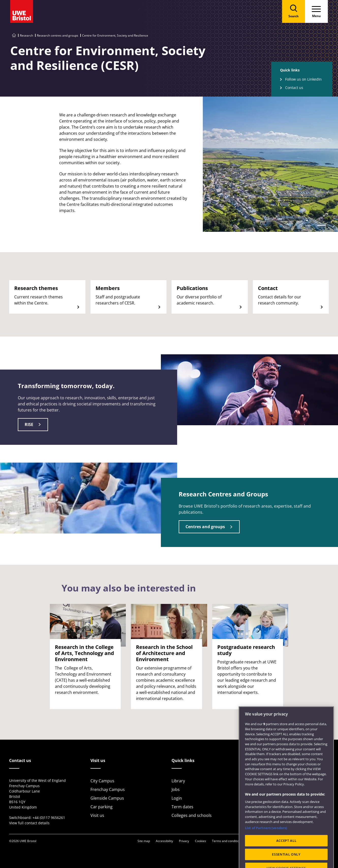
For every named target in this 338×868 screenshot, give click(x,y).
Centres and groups (205, 527)
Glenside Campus (107, 798)
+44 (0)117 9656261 (49, 818)
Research (26, 35)
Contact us (294, 88)
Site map (144, 841)
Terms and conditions (227, 841)
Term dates (182, 807)
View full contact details (29, 823)
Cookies (201, 841)
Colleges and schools (192, 815)
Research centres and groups (58, 35)
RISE (29, 424)
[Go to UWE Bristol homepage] (14, 35)
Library (178, 781)
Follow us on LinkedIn (303, 79)
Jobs (176, 789)
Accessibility (164, 841)
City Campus (102, 781)
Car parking (102, 807)
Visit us (97, 815)
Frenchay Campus (108, 789)
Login (177, 798)
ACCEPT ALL (286, 854)
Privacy (184, 841)
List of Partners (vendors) (266, 841)
